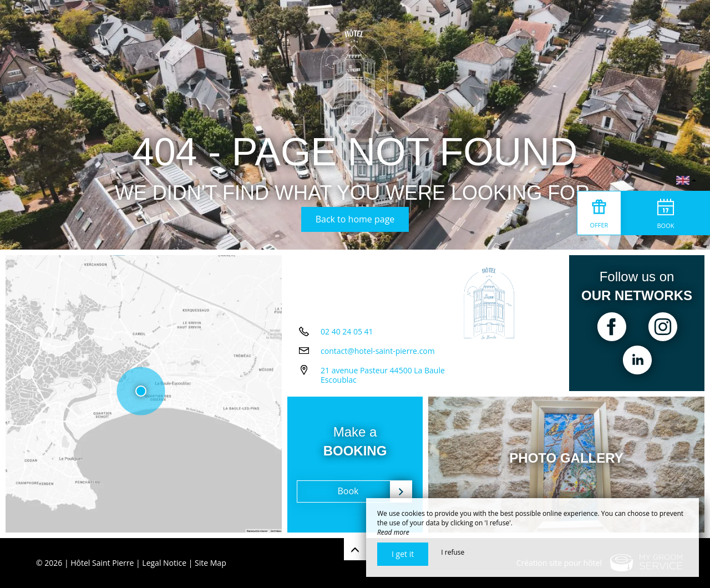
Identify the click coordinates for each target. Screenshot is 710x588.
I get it (403, 554)
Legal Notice (164, 563)
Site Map (211, 563)
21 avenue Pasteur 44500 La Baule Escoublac (383, 375)
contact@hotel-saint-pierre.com (378, 351)
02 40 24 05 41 (347, 331)
